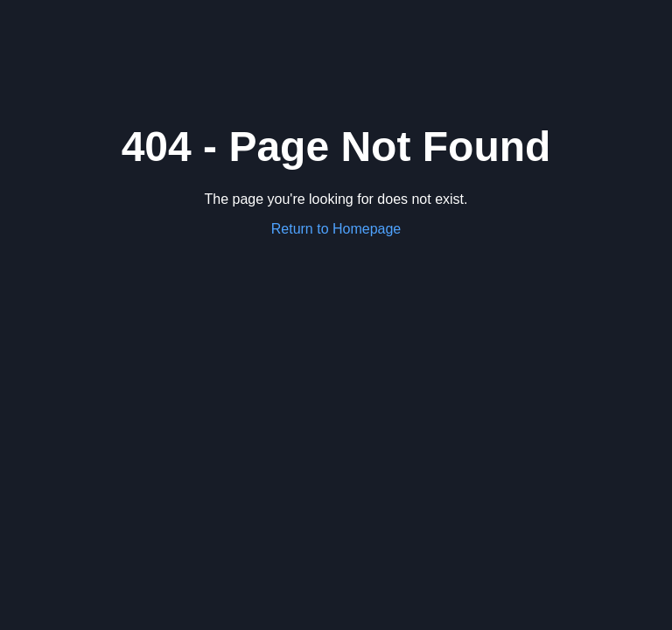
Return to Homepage (336, 229)
